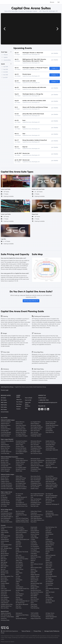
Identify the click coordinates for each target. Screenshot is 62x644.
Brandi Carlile (5, 571)
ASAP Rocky (4, 531)
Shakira (48, 560)
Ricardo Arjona (50, 545)
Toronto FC (49, 502)
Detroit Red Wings (21, 478)
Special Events (5, 611)
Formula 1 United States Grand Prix (7, 618)
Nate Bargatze (35, 594)
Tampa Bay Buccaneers (52, 425)
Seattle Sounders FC (51, 497)
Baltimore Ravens (6, 425)
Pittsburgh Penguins (36, 485)
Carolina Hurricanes (6, 483)
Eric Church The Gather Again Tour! (22, 560)
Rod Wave (48, 546)
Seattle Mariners (50, 441)
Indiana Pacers (20, 464)
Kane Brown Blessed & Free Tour (22, 605)
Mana (32, 562)
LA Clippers (19, 466)
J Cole (17, 583)
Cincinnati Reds (5, 453)
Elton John (19, 555)
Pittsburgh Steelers (36, 436)
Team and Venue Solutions (28, 404)
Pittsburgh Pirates (36, 450)
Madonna (33, 559)
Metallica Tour (35, 578)
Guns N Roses (20, 569)
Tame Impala (49, 571)
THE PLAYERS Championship (35, 614)
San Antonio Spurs (51, 462)
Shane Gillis (49, 562)
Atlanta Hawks (5, 459)
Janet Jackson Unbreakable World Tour (22, 588)
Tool (47, 587)
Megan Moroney (35, 575)
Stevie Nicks (49, 566)
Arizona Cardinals (6, 422)
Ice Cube (18, 576)
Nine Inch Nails (35, 599)
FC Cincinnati (19, 494)
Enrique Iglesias (20, 557)
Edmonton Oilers (20, 480)
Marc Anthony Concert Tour (37, 565)
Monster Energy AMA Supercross (36, 584)
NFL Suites (4, 400)
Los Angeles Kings (21, 483)
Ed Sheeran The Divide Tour (22, 553)
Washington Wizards (17, 11)
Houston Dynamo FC (21, 497)
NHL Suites (4, 407)
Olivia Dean (34, 604)
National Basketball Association (10, 457)
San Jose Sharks (35, 487)
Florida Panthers (20, 481)
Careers (18, 409)
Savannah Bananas (21, 618)
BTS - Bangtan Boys (6, 548)
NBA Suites (4, 402)
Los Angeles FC (20, 502)
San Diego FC (49, 494)
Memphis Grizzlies (21, 469)
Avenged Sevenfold (6, 545)
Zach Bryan (49, 603)
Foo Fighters (19, 562)
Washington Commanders (49, 430)
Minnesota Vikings (36, 425)
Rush (47, 553)
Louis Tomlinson (35, 548)
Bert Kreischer (5, 555)
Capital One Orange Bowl (21, 516)
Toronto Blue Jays (50, 448)
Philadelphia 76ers (36, 469)
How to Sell (28, 400)
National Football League (8, 420)
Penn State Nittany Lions (37, 520)
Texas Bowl (49, 517)
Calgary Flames (5, 481)
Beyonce (3, 557)
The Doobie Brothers (51, 576)
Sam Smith (49, 557)
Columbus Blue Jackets (7, 488)
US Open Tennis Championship (50, 614)
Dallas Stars (19, 476)
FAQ (26, 408)
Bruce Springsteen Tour (7, 576)
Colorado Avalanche (6, 487)
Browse (52, 2)
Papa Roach (34, 606)
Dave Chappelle (20, 529)
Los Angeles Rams (36, 422)
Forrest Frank (19, 564)
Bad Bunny (4, 550)
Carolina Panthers (6, 429)
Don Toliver (19, 546)
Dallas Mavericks (5, 469)
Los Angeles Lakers (21, 467)
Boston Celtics (5, 460)
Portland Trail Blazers (51, 459)
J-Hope (18, 585)
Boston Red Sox (5, 448)
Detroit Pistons (20, 459)
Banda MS (4, 552)
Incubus (18, 578)
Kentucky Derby (5, 620)
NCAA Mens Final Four (37, 515)
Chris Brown (4, 596)
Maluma (33, 560)
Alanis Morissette (5, 536)
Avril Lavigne (4, 546)
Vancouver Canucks (51, 483)
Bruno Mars (4, 578)
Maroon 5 (33, 569)
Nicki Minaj (34, 597)
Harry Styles (19, 573)
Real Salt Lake (35, 506)
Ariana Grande (5, 541)
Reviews (19, 406)
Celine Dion (4, 592)
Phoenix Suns (34, 471)
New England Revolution (37, 494)
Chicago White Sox (6, 452)
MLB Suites (4, 405)
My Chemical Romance (37, 592)
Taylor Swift (49, 575)
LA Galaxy (19, 501)
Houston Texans (20, 427)
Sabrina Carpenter (51, 555)
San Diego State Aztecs (52, 515)
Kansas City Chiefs (21, 432)
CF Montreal (4, 497)
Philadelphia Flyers (36, 483)
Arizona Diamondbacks (7, 441)
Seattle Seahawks (50, 423)
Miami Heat (19, 471)
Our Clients (19, 402)
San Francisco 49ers (51, 422)
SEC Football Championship (50, 512)
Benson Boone (5, 553)
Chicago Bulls (5, 466)
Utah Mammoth (50, 481)
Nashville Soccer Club (22, 506)
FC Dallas (18, 495)
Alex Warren (4, 538)
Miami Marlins (20, 453)
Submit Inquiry (42, 398)
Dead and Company (21, 532)
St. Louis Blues (50, 476)
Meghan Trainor (35, 576)
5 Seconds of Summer (7, 527)
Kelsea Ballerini (35, 531)
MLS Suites (4, 409)
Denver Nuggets (5, 471)
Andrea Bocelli (5, 539)
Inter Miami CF (20, 499)
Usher (47, 594)
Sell (59, 2)
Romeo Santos (50, 550)
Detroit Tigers (19, 445)
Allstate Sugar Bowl (6, 515)
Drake (17, 548)
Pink (47, 538)
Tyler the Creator (50, 592)
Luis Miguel (34, 550)
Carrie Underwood (6, 590)
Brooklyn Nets (5, 462)
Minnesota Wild (20, 485)
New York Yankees (36, 446)
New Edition (34, 596)
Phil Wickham (49, 534)
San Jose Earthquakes (52, 495)
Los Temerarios (35, 546)
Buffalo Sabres (5, 480)
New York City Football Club (37, 496)
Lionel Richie (34, 545)
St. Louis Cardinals (51, 443)
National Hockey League (7, 474)
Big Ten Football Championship (20, 512)
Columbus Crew (5, 504)
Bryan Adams (5, 580)
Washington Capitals (31, 11)
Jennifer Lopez (20, 590)
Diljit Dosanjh (19, 538)
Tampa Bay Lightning (51, 478)
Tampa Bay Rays (50, 445)
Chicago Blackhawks (7, 485)
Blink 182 (3, 567)
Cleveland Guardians (21, 441)
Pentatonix (49, 532)
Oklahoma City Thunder (37, 466)
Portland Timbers (35, 504)
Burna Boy (4, 582)
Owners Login (5, 390)
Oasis (32, 603)
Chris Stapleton (5, 597)
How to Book (29, 398)
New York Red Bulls (36, 499)
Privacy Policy (38, 631)
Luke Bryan (34, 553)
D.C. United (4, 506)
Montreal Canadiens (21, 487)
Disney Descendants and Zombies (22, 540)
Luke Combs (34, 555)
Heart (17, 575)
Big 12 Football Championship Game (7, 521)
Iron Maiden (19, 580)
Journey (18, 597)
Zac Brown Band (50, 601)
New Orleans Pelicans (37, 462)
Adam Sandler (5, 532)
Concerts (3, 525)
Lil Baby (33, 539)
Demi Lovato (19, 534)
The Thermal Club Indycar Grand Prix (36, 618)
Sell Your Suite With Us (31, 301)
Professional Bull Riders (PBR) (22, 616)
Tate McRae (49, 573)
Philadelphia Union (36, 502)
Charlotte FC (4, 499)
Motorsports (19, 613)
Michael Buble (35, 580)
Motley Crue (34, 589)
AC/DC (3, 529)
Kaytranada (34, 527)
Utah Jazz (48, 466)
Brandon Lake (5, 573)
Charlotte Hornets (6, 464)
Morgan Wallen (35, 587)
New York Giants (35, 431)
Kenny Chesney (35, 534)
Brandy (3, 575)
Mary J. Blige (34, 571)
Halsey (18, 571)
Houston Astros (20, 446)
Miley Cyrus (34, 582)
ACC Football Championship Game (7, 512)
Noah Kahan (34, 601)
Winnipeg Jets (49, 488)
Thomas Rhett (49, 583)
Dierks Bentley (20, 536)
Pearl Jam (48, 531)
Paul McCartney (35, 608)
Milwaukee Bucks (35, 459)
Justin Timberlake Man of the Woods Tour (23, 602)
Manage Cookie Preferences (52, 631)
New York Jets (34, 432)
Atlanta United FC (6, 494)
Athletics (3, 443)
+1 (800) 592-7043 (43, 400)
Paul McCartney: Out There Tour (51, 528)
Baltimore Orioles (6, 446)
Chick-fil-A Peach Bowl (22, 518)
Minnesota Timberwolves (37, 460)
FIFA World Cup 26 (6, 615)
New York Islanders (36, 478)
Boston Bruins (5, 478)
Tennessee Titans (50, 427)
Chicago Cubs (5, 450)
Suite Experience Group (7, 387)
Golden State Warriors (22, 460)
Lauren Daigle (34, 538)
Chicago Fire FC (5, 501)
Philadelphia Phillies (36, 448)
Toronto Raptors (50, 464)
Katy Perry (19, 608)
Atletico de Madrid (6, 613)
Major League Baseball (7, 439)
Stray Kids (48, 567)
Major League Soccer (6, 492)
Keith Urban (34, 529)
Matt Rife (33, 573)
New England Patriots (37, 427)
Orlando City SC (35, 501)
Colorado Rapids (5, 502)
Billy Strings (4, 562)
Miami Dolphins (35, 423)
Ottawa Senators (35, 481)
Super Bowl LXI (50, 432)
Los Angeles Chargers (22, 436)
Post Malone (49, 541)
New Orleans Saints (36, 429)
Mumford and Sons (36, 590)
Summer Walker (50, 569)
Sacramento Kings (51, 460)
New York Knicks (35, 464)
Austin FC (3, 495)
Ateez (2, 543)
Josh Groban (19, 596)
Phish (47, 536)
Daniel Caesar (20, 527)
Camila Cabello (5, 583)
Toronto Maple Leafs (51, 480)
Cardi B (3, 587)
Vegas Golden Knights (52, 485)
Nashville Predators (21, 488)
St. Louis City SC (50, 501)
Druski (18, 550)
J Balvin (18, 582)
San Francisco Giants (36, 453)
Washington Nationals (52, 450)
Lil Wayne (33, 541)
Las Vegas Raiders (21, 434)
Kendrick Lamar (35, 532)
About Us (19, 399)
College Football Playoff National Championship (22, 521)
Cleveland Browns (6, 434)
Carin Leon (4, 589)
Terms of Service (26, 631)
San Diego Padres (36, 452)
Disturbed (18, 543)
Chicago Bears (5, 431)
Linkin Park (34, 543)
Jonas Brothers (20, 594)
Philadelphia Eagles (36, 434)
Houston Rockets (20, 462)
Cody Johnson (5, 603)
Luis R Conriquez (35, 552)
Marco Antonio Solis (36, 567)
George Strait (19, 566)
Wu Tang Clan (50, 597)
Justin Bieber (19, 599)
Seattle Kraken (35, 488)
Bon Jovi (3, 569)
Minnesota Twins (35, 443)
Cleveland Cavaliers (6, 467)
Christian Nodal (5, 601)
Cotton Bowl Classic (36, 511)
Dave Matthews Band (22, 531)
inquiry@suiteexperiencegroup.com (48, 402)
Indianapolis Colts (21, 429)
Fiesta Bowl (34, 513)
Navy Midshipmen (36, 517)
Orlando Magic (35, 467)
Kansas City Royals (21, 448)
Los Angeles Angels (21, 450)
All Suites (3, 398)
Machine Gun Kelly (36, 557)
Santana (48, 559)
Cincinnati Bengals (6, 432)
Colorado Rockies (20, 443)
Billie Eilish (4, 559)
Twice (47, 590)
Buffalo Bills (4, 427)
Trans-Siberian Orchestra (52, 589)
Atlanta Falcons (5, 423)
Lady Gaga (34, 536)
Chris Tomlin (4, 599)
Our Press (19, 404)
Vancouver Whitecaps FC (52, 504)
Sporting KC (49, 499)
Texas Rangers (50, 446)
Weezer (48, 596)
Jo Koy (18, 592)
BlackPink (4, 564)
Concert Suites (5, 412)
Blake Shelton (5, 566)
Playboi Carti (49, 539)
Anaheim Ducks (5, 476)
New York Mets (35, 445)
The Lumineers (50, 580)
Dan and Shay (5, 608)
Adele (2, 534)
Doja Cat (18, 545)
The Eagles (49, 578)
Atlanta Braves (5, 445)
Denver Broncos (20, 422)
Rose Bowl (34, 522)
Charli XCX (4, 594)
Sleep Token (49, 564)
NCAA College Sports (7, 509)
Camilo (3, 585)
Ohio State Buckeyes (36, 518)
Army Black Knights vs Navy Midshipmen (7, 517)
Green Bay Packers (21, 425)
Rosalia (48, 552)
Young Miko (49, 599)
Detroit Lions (19, 423)
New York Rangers (36, 480)
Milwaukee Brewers (36, 441)
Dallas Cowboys (5, 436)
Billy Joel (3, 560)
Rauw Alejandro (50, 543)
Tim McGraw (49, 585)
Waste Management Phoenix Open (51, 618)
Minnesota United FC (21, 504)
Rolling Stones (50, 548)
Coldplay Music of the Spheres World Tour (7, 605)
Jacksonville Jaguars (21, 431)
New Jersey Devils (35, 476)
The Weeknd (49, 582)
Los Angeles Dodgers (21, 452)
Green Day (19, 567)
